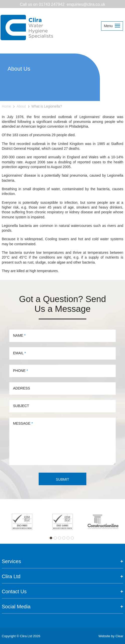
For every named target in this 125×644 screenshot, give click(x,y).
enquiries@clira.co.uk (86, 4)
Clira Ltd (62, 576)
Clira (27, 28)
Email (19, 353)
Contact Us (62, 591)
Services (62, 561)
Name (19, 335)
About (21, 106)
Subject (21, 406)
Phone (20, 371)
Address (22, 388)
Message (23, 423)
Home (6, 106)
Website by (111, 636)
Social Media (62, 607)
